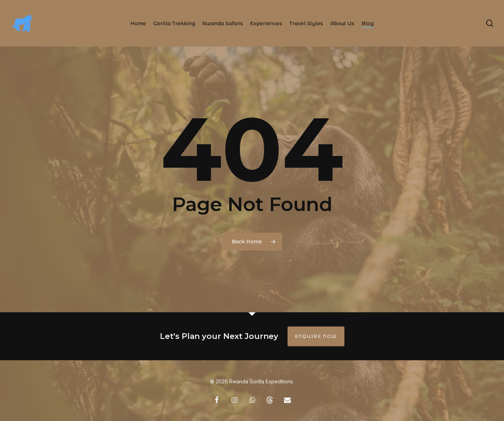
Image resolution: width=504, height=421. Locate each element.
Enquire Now (316, 336)
